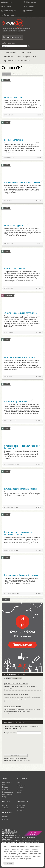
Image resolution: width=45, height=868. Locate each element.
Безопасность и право (7, 783)
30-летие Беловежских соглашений (21, 313)
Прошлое (9, 295)
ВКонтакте (22, 805)
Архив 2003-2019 (32, 57)
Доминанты (6, 2)
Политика (28, 11)
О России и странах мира (16, 401)
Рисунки (20, 790)
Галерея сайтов (10, 52)
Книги (19, 57)
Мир (7, 80)
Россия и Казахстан (13, 97)
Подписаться (16, 755)
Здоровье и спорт (8, 792)
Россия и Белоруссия (14, 140)
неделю (9, 678)
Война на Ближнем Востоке (13, 707)
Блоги (19, 793)
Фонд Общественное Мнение (10, 831)
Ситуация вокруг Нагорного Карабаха (21, 489)
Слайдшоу (20, 788)
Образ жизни (29, 2)
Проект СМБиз (25, 52)
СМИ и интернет (8, 11)
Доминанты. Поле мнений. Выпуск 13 (16, 684)
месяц (15, 678)
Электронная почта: (22, 733)
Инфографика (21, 785)
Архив (6, 808)
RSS (5, 805)
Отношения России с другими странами (22, 182)
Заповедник (8, 57)
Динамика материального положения (16, 694)
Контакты (5, 817)
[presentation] (13, 744)
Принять (9, 863)
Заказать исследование (14, 37)
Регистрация (11, 43)
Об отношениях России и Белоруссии (21, 575)
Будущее (5, 787)
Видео (19, 782)
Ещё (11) (5, 797)
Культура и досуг (7, 794)
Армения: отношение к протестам (20, 357)
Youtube (21, 810)
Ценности (6, 7)
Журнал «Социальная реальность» (17, 61)
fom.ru (16, 835)
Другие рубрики (9, 15)
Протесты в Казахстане (15, 269)
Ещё (6, 600)
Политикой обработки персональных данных (17, 760)
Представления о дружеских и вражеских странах (18, 533)
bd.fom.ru (19, 837)
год (20, 678)
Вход (3, 43)
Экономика (29, 7)
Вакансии (5, 819)
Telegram (21, 808)
